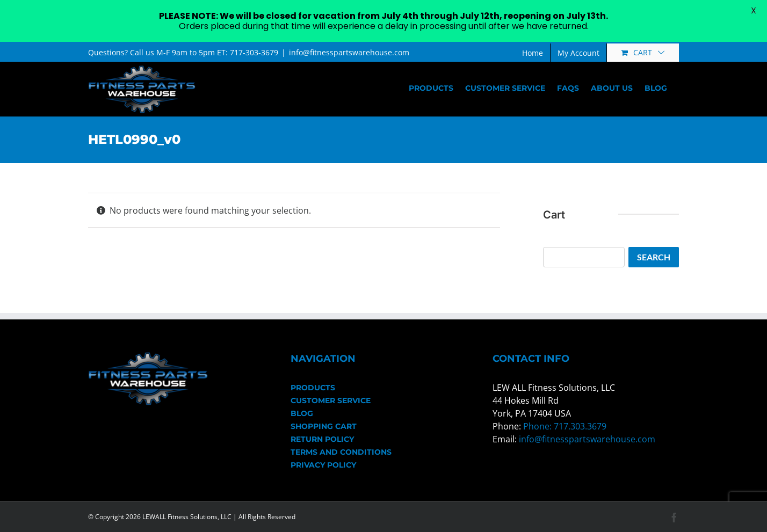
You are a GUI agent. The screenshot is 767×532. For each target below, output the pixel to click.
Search (654, 257)
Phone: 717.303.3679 (565, 426)
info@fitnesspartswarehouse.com (349, 52)
